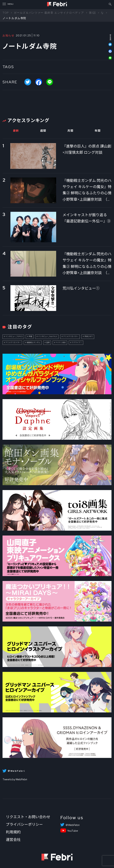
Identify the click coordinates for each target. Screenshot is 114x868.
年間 (98, 131)
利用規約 (13, 832)
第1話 (92, 13)
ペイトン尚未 (61, 343)
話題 (48, 343)
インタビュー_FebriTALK (48, 336)
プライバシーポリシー (24, 824)
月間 (70, 131)
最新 (16, 131)
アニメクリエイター (71, 336)
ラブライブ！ (77, 343)
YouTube (73, 831)
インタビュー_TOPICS (14, 336)
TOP (6, 13)
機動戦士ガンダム (33, 343)
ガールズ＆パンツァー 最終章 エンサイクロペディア (49, 13)
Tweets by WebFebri (15, 779)
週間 (43, 131)
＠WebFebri (72, 825)
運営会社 (13, 840)
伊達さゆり (89, 336)
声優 (30, 336)
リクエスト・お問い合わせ (28, 817)
